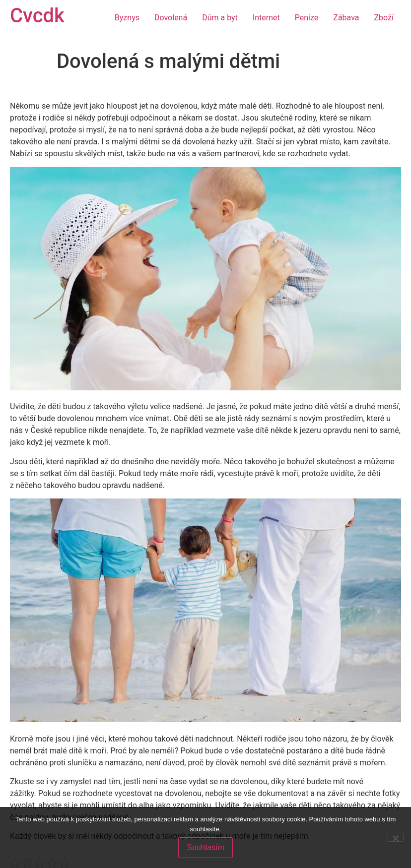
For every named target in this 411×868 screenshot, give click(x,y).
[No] (395, 837)
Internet (266, 18)
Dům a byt (220, 18)
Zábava (346, 18)
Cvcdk (37, 16)
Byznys (127, 18)
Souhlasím (205, 847)
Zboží (384, 18)
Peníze (307, 18)
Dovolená (171, 18)
